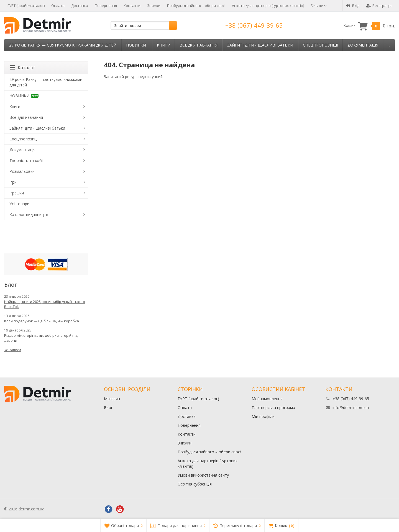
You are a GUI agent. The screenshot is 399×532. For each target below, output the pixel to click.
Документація (363, 45)
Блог (108, 408)
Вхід (353, 6)
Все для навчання (199, 45)
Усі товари (19, 204)
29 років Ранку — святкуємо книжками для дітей (63, 45)
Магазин (112, 399)
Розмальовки (22, 171)
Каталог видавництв (29, 214)
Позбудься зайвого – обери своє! (196, 6)
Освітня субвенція (195, 484)
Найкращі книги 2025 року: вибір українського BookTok (45, 304)
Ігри (13, 182)
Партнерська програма (273, 408)
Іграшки (17, 193)
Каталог (23, 68)
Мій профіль (263, 416)
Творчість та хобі (26, 160)
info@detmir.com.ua (351, 408)
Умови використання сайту (203, 475)
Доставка (80, 6)
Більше (319, 6)
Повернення (106, 6)
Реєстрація (379, 6)
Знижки (154, 6)
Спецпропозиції (320, 45)
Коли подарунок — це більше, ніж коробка (42, 321)
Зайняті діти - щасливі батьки (260, 45)
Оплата (58, 6)
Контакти (132, 6)
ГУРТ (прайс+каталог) (26, 6)
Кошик (369, 26)
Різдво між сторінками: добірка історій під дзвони (41, 338)
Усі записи (13, 350)
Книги (164, 45)
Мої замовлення (267, 399)
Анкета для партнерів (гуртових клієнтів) (268, 6)
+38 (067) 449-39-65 (254, 25)
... (389, 45)
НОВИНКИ (136, 45)
